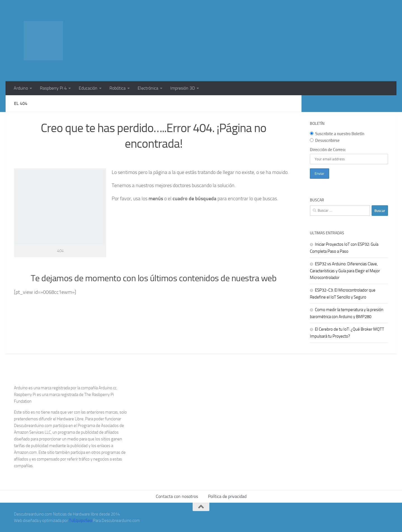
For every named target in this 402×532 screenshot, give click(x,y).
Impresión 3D (183, 88)
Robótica (118, 88)
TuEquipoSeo (81, 521)
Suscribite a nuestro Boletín (337, 134)
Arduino (21, 88)
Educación (88, 88)
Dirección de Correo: (328, 150)
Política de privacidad (227, 496)
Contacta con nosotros (177, 496)
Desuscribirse (325, 140)
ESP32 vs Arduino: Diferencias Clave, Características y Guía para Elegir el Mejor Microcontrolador (345, 271)
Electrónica (148, 88)
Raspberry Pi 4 (53, 88)
